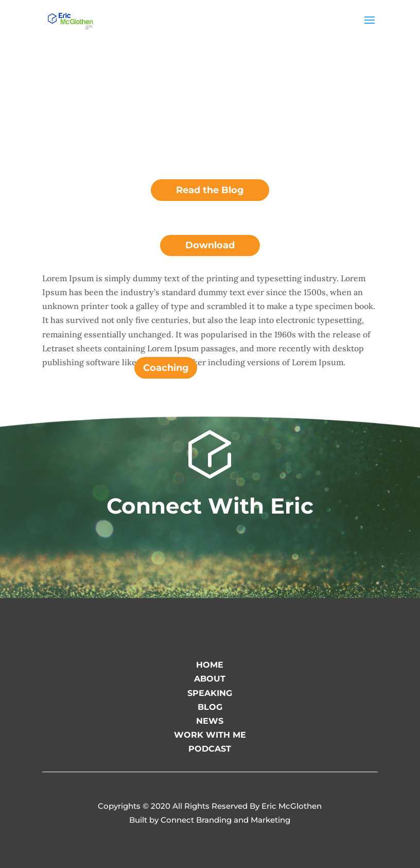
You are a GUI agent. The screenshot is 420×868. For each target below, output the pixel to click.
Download (210, 245)
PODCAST (210, 749)
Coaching (166, 368)
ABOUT (210, 679)
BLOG (210, 707)
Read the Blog (210, 190)
